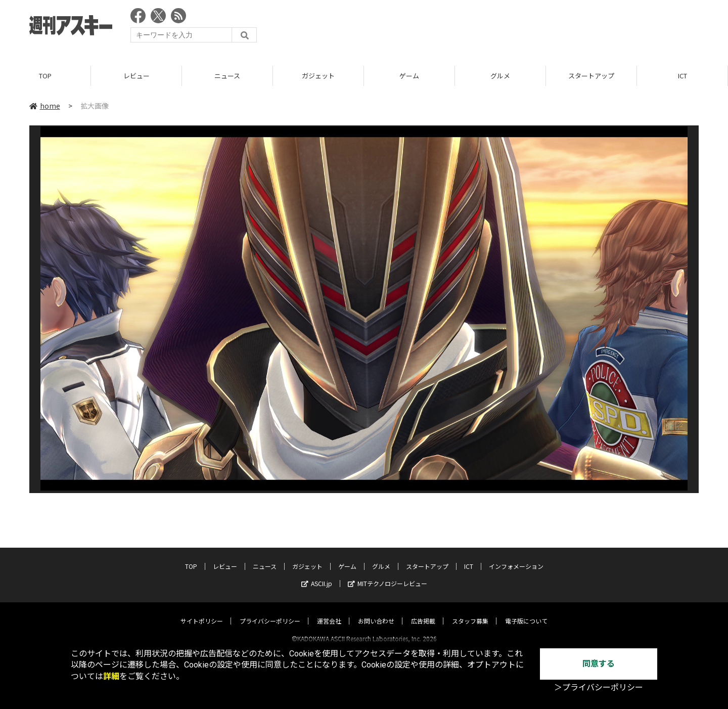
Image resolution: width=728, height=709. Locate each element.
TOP (45, 76)
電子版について (526, 612)
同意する (599, 664)
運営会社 (329, 612)
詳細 (111, 676)
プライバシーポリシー (270, 612)
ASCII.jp (317, 574)
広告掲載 (423, 612)
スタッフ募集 (470, 612)
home (45, 106)
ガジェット (318, 76)
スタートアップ (591, 76)
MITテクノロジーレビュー (388, 574)
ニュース (227, 76)
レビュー (136, 76)
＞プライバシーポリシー (599, 688)
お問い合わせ (376, 612)
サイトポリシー (202, 612)
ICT (682, 76)
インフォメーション (516, 557)
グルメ (500, 76)
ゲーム (409, 76)
